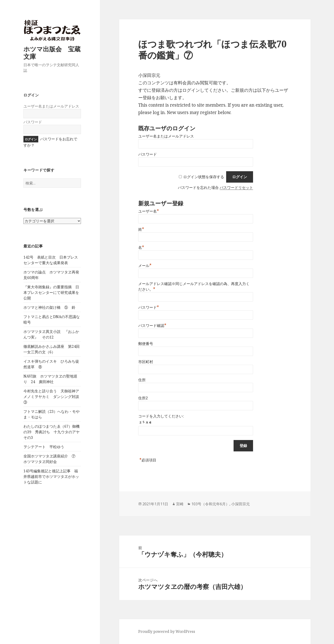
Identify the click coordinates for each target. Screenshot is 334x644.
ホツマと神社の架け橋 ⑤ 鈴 (49, 307)
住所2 (143, 398)
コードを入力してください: (161, 416)
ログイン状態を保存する (204, 177)
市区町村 (146, 362)
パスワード (33, 122)
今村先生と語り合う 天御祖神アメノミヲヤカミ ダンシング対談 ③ (53, 397)
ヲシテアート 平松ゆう (44, 447)
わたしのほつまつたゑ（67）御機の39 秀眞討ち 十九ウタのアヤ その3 (53, 432)
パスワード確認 (152, 326)
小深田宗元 (241, 504)
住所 (142, 380)
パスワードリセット (236, 188)
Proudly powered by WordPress (167, 631)
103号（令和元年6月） (210, 504)
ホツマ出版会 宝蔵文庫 (52, 53)
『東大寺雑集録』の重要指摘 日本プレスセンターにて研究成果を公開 (51, 292)
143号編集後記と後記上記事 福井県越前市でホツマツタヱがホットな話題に (51, 476)
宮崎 (180, 504)
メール (145, 266)
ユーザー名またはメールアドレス (51, 106)
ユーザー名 (149, 211)
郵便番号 (146, 344)
